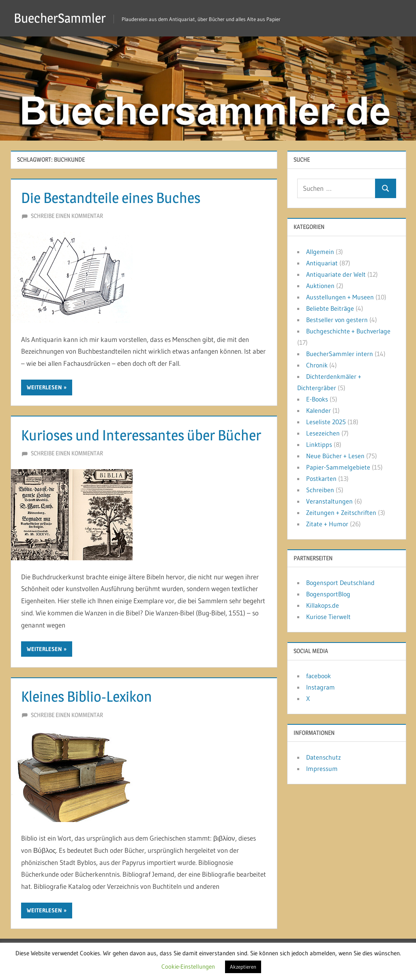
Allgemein (320, 252)
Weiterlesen (44, 387)
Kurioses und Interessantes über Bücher (141, 435)
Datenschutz (324, 757)
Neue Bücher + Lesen (335, 456)
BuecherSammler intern (340, 354)
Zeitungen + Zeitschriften (341, 512)
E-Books (317, 399)
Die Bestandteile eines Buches (111, 198)
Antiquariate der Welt (336, 274)
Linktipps (319, 444)
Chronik (317, 365)
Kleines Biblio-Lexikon (87, 696)
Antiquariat (322, 263)
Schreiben (320, 490)
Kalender (318, 410)
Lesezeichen (323, 433)
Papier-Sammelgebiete (338, 467)
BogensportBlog (328, 594)
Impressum (322, 769)
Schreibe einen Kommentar (67, 216)
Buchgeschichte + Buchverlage (348, 331)
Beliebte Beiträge (330, 308)
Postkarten (321, 478)
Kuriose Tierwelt (328, 617)
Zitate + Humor (327, 524)
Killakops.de (323, 605)
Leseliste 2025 (326, 422)
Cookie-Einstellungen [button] (188, 966)
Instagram (321, 687)
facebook (318, 676)
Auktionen (320, 286)
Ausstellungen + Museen (340, 297)
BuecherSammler (60, 18)
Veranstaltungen (329, 501)
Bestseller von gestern (337, 320)
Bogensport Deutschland (340, 583)
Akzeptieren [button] (243, 967)
